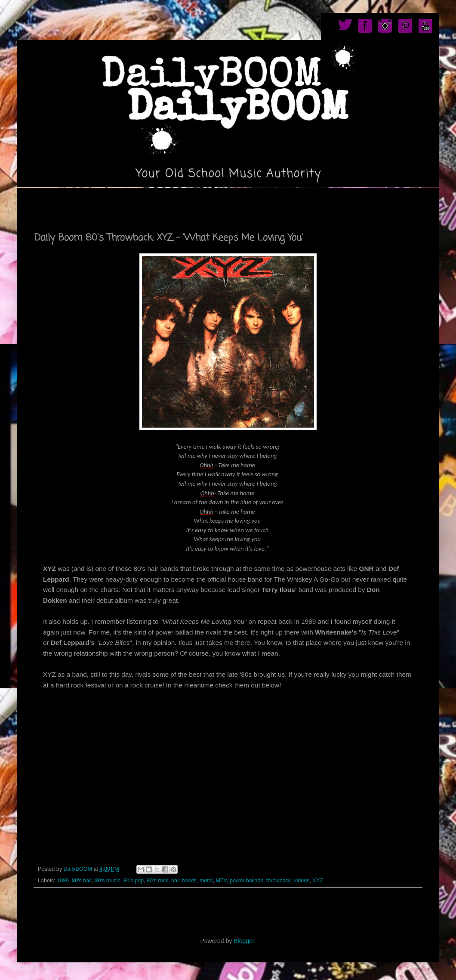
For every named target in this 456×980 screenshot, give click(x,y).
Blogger (244, 941)
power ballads (246, 881)
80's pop (134, 881)
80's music (108, 881)
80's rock (157, 881)
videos (302, 881)
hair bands (184, 881)
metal (206, 881)
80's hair (82, 881)
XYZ (318, 881)
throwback (279, 881)
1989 (63, 881)
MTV (221, 881)
